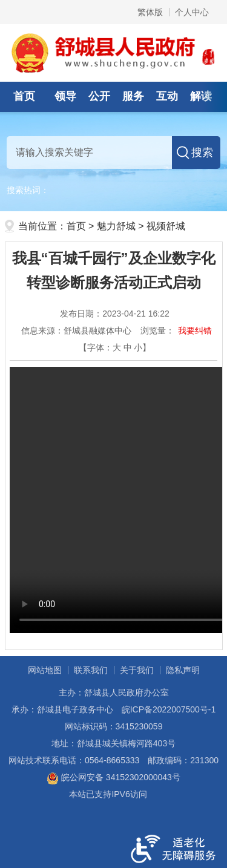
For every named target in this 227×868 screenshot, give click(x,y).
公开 (99, 96)
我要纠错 (195, 330)
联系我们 (91, 670)
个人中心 (192, 12)
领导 (65, 96)
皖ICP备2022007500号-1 (169, 709)
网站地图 (45, 670)
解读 (201, 96)
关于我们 (137, 670)
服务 (133, 96)
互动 (167, 96)
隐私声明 (183, 670)
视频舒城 (166, 226)
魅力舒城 (116, 226)
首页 (24, 96)
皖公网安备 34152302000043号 (113, 777)
